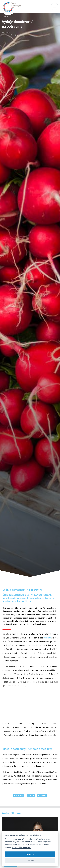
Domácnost (19, 795)
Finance (31, 795)
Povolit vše (30, 854)
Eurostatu (47, 638)
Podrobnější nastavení (21, 847)
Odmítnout (30, 860)
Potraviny (42, 795)
